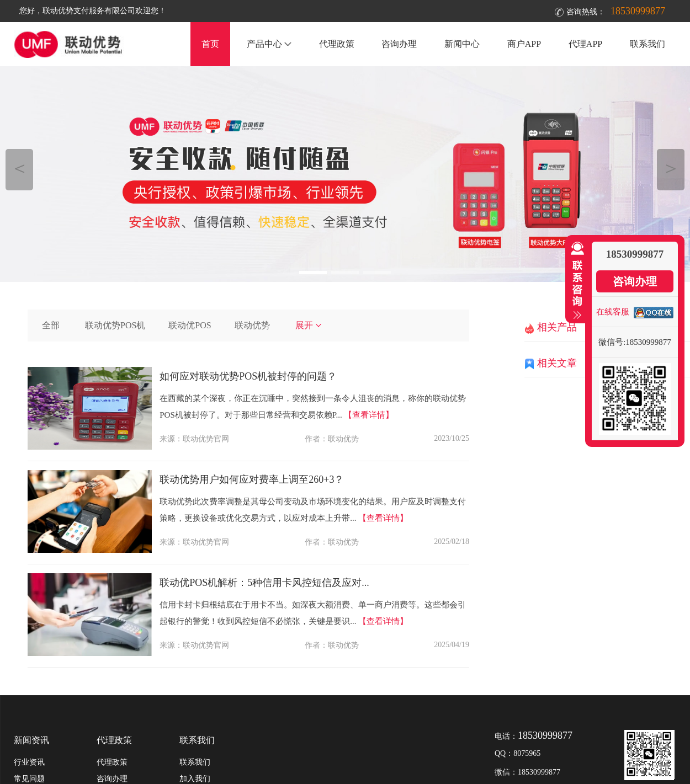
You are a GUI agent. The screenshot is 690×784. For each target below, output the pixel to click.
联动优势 (252, 325)
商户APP (524, 44)
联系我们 (647, 44)
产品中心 (269, 44)
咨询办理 (399, 44)
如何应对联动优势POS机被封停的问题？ (248, 376)
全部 (51, 325)
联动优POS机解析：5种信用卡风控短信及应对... (264, 583)
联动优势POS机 (115, 325)
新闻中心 (462, 44)
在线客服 (613, 312)
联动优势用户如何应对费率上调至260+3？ (252, 479)
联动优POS (190, 325)
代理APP (585, 44)
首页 (210, 44)
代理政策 (337, 44)
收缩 (575, 281)
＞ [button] (671, 168)
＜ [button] (20, 168)
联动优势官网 (206, 439)
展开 (309, 325)
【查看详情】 (369, 415)
